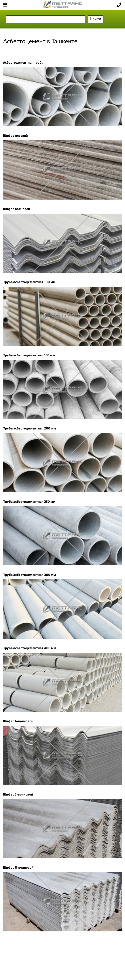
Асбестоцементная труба (23, 62)
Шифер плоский (15, 135)
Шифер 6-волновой (18, 721)
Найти (95, 19)
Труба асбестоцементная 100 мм (29, 282)
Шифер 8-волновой (18, 867)
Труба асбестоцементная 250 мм (29, 502)
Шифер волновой (17, 209)
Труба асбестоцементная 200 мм (30, 428)
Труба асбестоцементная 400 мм (30, 648)
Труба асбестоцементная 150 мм (29, 355)
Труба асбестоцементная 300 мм (30, 575)
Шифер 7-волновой (18, 794)
